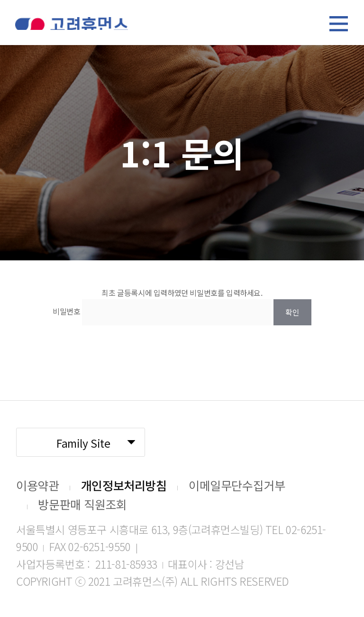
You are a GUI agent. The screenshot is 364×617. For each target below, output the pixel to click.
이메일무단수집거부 (237, 485)
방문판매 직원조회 (82, 504)
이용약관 (37, 485)
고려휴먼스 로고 (72, 23)
